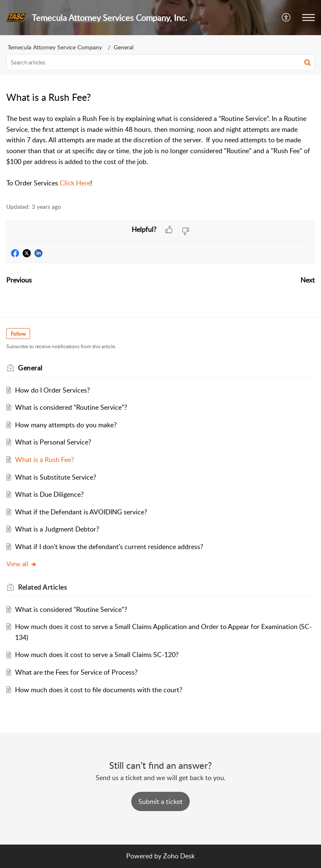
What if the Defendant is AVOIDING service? (81, 512)
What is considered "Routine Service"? (71, 407)
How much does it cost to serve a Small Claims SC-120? (97, 655)
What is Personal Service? (53, 442)
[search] (160, 62)
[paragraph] (160, 151)
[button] (287, 18)
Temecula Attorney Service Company (55, 47)
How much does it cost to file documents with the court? (99, 690)
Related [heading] (42, 587)
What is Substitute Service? (56, 477)
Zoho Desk (179, 856)
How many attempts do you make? (66, 425)
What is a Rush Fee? (45, 460)
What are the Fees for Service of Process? (76, 672)
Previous (19, 280)
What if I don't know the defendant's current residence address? (109, 547)
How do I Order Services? (52, 390)
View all (22, 564)
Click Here (75, 183)
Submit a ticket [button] (160, 801)
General (124, 47)
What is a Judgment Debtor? (57, 529)
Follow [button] (18, 334)
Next (308, 280)
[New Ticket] (160, 801)
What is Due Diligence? (49, 494)
